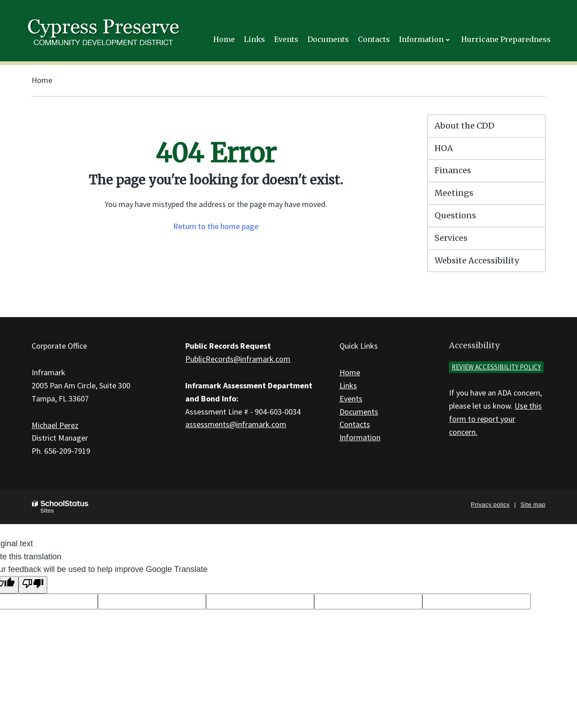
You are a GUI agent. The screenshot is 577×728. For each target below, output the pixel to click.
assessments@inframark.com (236, 424)
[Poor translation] (33, 585)
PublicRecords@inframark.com (238, 359)
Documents (359, 412)
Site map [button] (533, 505)
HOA (444, 148)
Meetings (454, 193)
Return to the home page (216, 226)
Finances (453, 170)
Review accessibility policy (496, 367)
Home (42, 80)
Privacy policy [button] (490, 505)
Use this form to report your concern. (495, 419)
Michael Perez (55, 425)
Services (451, 238)
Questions (455, 215)
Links (348, 385)
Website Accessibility (477, 260)
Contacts (355, 424)
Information (360, 437)
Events (351, 399)
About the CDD (465, 126)
